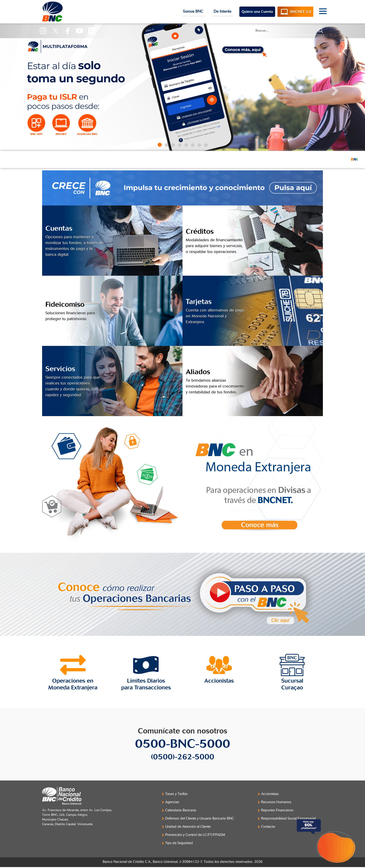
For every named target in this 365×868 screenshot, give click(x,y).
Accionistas (270, 794)
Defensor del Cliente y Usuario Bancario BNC (200, 819)
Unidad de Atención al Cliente (188, 827)
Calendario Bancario (181, 810)
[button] (27, 87)
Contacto (268, 827)
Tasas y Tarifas (176, 794)
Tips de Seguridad (179, 843)
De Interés (223, 11)
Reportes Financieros (277, 810)
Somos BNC (194, 11)
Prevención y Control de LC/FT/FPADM (195, 835)
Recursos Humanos (276, 802)
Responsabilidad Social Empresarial (288, 819)
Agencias (172, 802)
